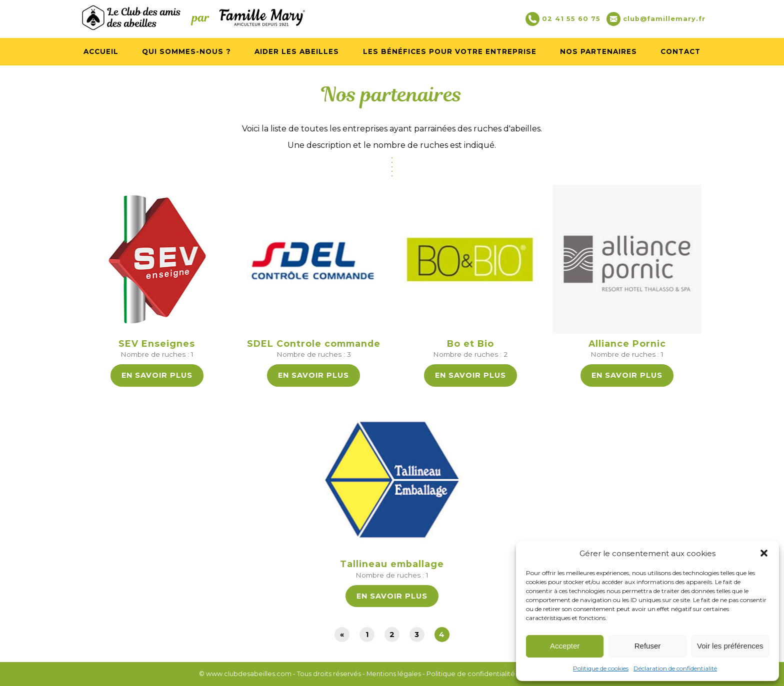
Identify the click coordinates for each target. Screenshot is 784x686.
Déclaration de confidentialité (675, 668)
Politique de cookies (601, 668)
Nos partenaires (598, 51)
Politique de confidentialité (471, 674)
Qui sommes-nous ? (186, 51)
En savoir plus (157, 375)
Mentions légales (394, 674)
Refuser (648, 646)
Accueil (101, 51)
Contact (680, 51)
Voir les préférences (730, 646)
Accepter (565, 646)
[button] (764, 553)
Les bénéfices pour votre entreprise (450, 51)
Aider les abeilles (297, 51)
